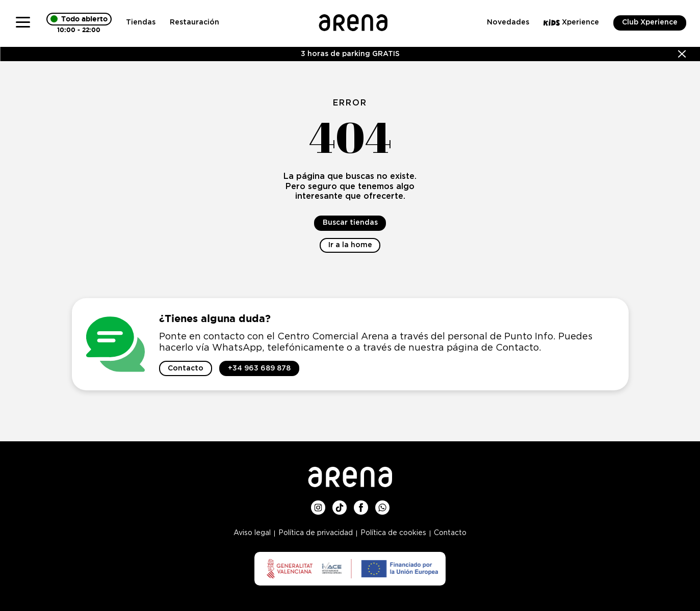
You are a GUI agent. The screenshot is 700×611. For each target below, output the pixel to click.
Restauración (195, 22)
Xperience (571, 22)
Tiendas (141, 22)
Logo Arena (353, 18)
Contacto (450, 533)
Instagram (318, 504)
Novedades (508, 22)
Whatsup (382, 504)
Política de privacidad (316, 533)
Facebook (361, 504)
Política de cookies (393, 533)
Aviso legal (252, 533)
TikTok (340, 504)
